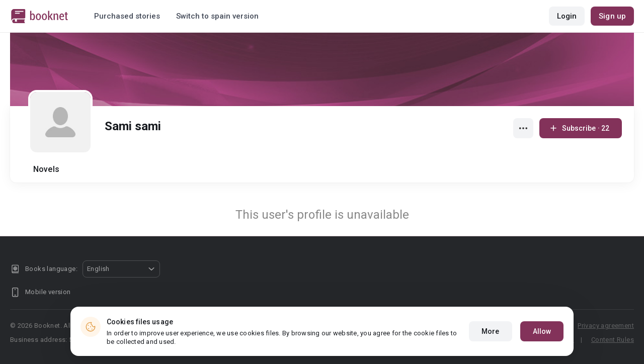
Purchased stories (127, 16)
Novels (46, 169)
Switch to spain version (217, 16)
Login (567, 16)
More (490, 333)
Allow (542, 333)
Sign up (612, 16)
